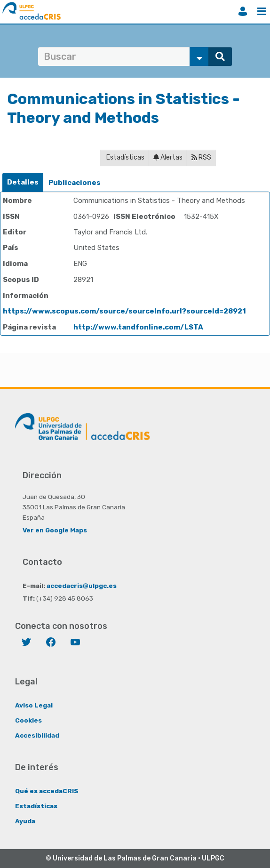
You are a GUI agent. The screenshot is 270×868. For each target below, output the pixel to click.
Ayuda (25, 821)
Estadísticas (125, 157)
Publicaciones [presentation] (75, 183)
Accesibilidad (37, 735)
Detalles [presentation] (23, 182)
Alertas (168, 157)
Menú (262, 11)
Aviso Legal (34, 705)
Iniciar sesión (243, 11)
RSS (201, 157)
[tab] (23, 182)
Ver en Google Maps (55, 530)
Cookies (28, 720)
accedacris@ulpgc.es (82, 586)
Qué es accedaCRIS (47, 791)
